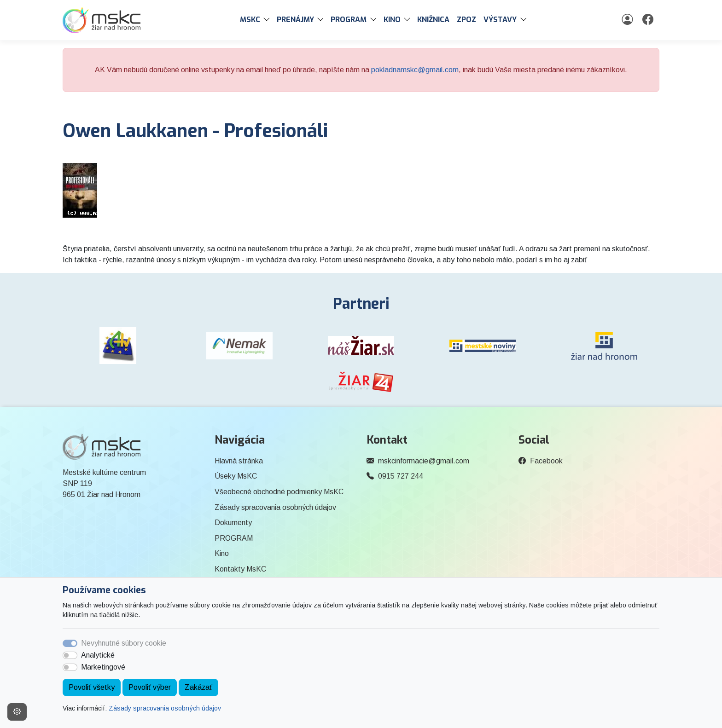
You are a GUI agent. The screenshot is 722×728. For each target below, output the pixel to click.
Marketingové (103, 667)
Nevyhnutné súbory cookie (124, 643)
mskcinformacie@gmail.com (424, 461)
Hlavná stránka (239, 461)
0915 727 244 (401, 476)
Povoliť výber (150, 687)
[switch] (70, 655)
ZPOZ (466, 20)
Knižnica (433, 20)
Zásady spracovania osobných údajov (165, 708)
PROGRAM (234, 538)
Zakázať (198, 687)
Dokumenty (233, 523)
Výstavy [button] (500, 20)
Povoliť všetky (92, 687)
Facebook (546, 461)
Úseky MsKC (236, 476)
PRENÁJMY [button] (295, 20)
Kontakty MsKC (240, 569)
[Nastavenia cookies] (17, 712)
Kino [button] (392, 20)
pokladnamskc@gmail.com (415, 70)
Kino (222, 553)
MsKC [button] (250, 20)
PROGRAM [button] (349, 20)
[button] (268, 20)
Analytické (98, 655)
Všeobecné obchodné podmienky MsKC (279, 492)
